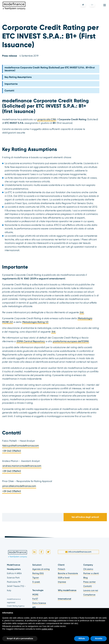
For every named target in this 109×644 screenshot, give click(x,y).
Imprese (62, 582)
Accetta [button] (99, 638)
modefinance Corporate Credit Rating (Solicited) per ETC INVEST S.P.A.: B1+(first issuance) (50, 69)
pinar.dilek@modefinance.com (19, 486)
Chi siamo (88, 569)
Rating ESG (38, 573)
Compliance (89, 595)
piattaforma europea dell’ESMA (71, 341)
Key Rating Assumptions (18, 77)
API (34, 607)
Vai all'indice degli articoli (85, 517)
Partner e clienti (91, 573)
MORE (35, 595)
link (82, 312)
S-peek (36, 582)
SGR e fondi (64, 578)
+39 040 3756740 (12, 451)
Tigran (36, 578)
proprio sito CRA (47, 119)
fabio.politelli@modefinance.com (21, 446)
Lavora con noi (91, 590)
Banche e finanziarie (68, 573)
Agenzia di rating (41, 569)
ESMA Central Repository (31, 341)
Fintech (62, 569)
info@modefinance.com (79, 552)
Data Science (39, 603)
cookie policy (47, 629)
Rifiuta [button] (82, 638)
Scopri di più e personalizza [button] (20, 638)
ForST (35, 599)
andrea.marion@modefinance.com (22, 466)
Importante (11, 84)
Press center (89, 582)
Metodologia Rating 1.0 (35, 322)
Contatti (9, 91)
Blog (86, 578)
